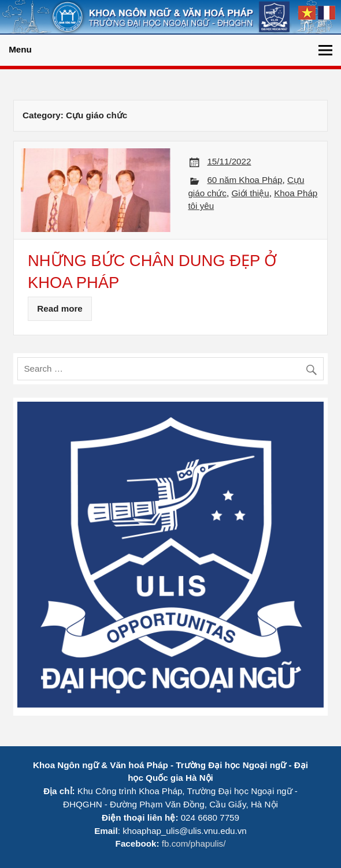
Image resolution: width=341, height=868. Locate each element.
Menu (20, 49)
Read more (60, 308)
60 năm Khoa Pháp (244, 180)
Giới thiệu (250, 193)
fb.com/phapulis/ (194, 843)
